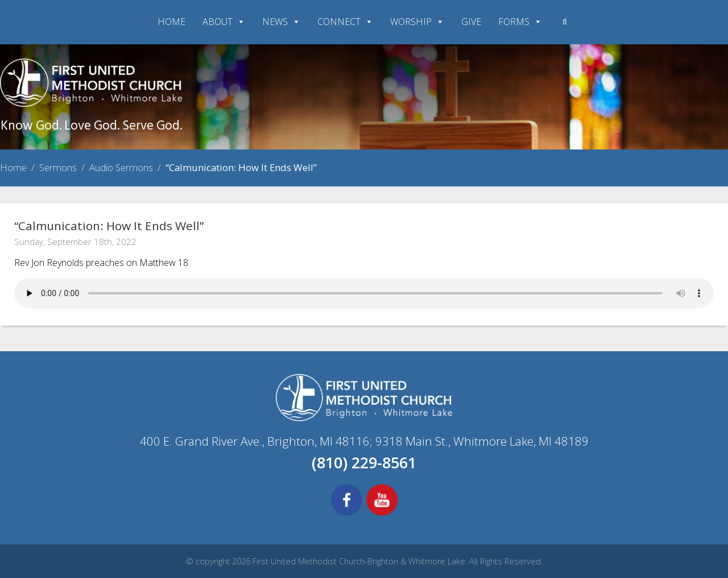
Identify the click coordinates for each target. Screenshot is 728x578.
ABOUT (224, 22)
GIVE (471, 22)
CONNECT (345, 22)
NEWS (281, 22)
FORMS (520, 22)
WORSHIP (417, 22)
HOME (171, 22)
